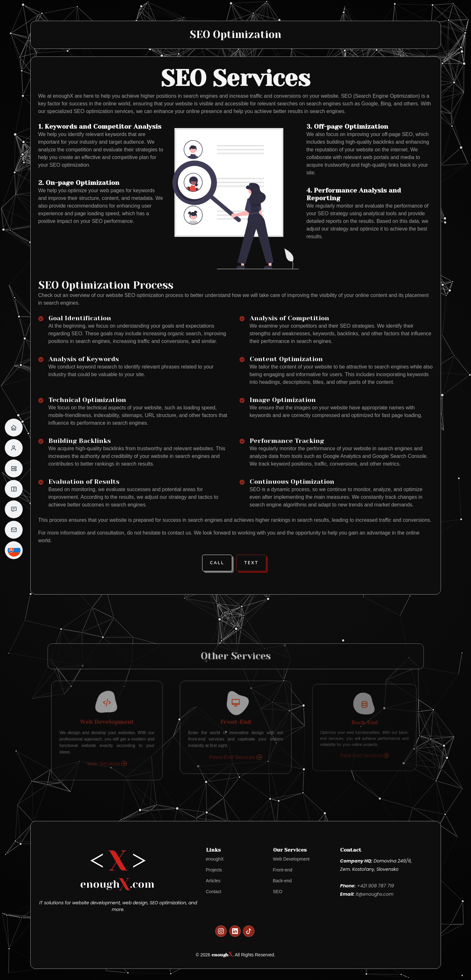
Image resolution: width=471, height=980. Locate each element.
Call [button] (217, 563)
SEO (278, 892)
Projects (214, 870)
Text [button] (251, 563)
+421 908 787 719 (376, 886)
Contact (214, 892)
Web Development (291, 859)
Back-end (282, 881)
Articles (213, 881)
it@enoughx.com (375, 894)
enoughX (215, 859)
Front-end (283, 870)
